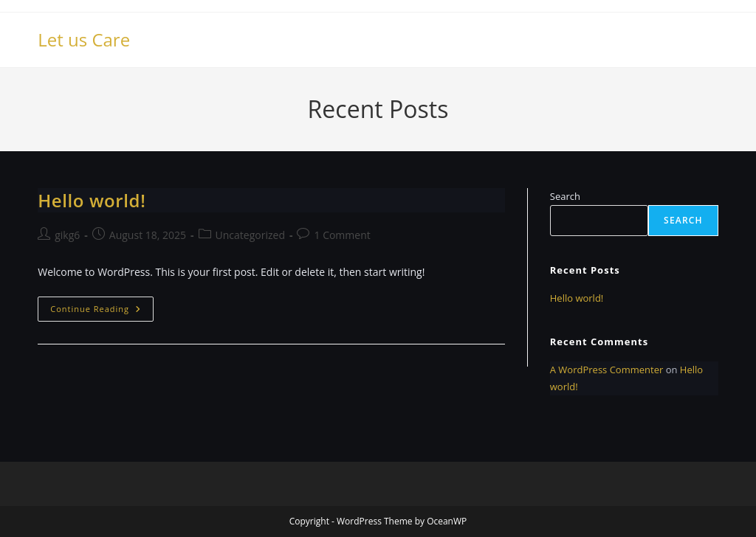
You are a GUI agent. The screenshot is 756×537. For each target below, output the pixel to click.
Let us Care (84, 39)
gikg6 (67, 235)
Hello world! (92, 200)
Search (565, 196)
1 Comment (342, 235)
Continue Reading (102, 312)
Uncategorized (250, 235)
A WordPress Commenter (607, 370)
